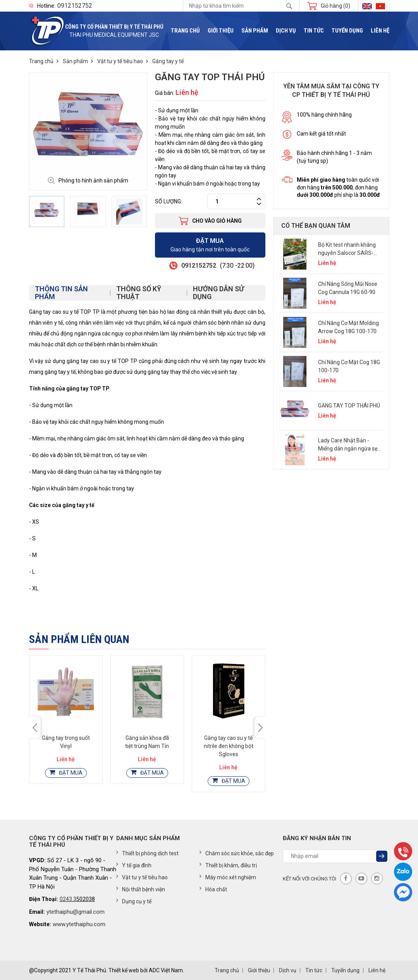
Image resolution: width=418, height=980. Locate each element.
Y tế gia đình (134, 865)
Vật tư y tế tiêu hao (120, 61)
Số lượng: (169, 201)
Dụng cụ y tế (134, 901)
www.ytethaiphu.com (79, 924)
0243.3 (68, 899)
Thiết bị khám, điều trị (228, 865)
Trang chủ (185, 31)
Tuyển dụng (347, 31)
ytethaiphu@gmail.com (76, 912)
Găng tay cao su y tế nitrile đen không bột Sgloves (229, 746)
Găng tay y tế (168, 61)
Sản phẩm (255, 31)
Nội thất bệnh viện (141, 889)
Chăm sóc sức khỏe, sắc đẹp (237, 853)
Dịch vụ (286, 31)
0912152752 (75, 6)
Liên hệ (380, 31)
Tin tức (314, 31)
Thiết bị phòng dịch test (147, 853)
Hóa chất (213, 889)
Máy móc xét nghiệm (228, 877)
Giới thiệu (221, 31)
